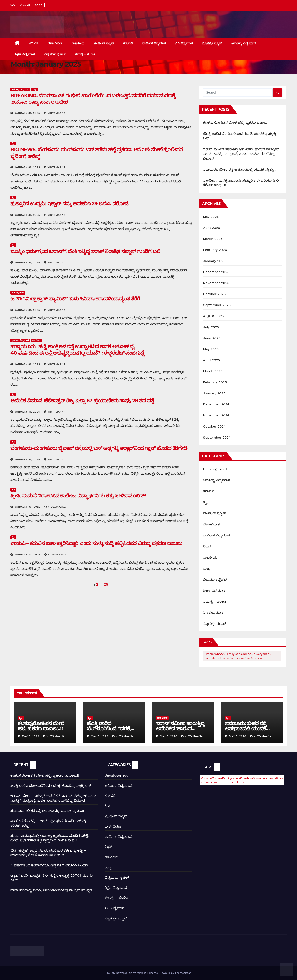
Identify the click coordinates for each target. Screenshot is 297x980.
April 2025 (211, 360)
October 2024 (214, 426)
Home (34, 43)
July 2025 (211, 327)
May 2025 (211, 349)
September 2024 (217, 437)
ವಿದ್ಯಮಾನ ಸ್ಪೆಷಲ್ (55, 54)
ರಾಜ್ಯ (34, 89)
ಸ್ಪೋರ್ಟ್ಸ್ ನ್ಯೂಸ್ (212, 43)
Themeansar (183, 973)
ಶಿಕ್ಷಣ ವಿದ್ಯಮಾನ (25, 54)
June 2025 (212, 338)
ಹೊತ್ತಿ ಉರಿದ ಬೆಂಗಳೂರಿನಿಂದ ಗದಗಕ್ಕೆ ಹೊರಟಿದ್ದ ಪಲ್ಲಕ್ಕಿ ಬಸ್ (109, 729)
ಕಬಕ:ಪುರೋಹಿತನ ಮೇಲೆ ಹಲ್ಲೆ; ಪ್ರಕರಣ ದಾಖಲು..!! (237, 123)
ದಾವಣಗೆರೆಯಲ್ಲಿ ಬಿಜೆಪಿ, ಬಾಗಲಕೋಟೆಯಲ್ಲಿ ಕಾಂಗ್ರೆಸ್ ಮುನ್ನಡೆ (51, 890)
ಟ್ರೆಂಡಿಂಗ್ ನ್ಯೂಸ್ (104, 43)
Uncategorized (215, 469)
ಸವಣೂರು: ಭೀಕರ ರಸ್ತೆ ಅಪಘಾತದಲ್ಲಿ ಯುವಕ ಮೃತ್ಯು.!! (240, 169)
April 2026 (212, 228)
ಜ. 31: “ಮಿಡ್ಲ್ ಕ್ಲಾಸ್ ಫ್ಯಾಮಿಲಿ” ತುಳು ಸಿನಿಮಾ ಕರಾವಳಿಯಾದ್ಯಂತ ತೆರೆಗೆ (75, 299)
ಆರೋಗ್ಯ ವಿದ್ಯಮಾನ (243, 43)
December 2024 (216, 404)
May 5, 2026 (238, 736)
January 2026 (214, 261)
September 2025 (217, 305)
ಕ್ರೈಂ (13, 143)
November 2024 (216, 415)
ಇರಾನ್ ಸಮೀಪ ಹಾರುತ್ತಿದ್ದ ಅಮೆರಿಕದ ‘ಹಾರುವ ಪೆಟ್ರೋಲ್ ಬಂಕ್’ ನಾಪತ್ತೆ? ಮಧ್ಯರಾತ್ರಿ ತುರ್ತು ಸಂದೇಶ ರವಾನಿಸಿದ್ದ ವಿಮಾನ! (241, 154)
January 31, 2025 (28, 113)
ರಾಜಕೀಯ (78, 43)
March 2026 (213, 239)
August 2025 (213, 316)
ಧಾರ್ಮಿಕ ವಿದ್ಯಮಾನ (154, 43)
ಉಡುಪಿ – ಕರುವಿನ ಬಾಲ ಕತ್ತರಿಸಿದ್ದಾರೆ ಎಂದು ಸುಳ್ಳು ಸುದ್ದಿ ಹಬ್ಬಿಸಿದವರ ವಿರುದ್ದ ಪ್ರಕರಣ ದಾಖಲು (96, 543)
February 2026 (215, 250)
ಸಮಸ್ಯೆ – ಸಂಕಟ (85, 54)
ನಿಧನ (207, 546)
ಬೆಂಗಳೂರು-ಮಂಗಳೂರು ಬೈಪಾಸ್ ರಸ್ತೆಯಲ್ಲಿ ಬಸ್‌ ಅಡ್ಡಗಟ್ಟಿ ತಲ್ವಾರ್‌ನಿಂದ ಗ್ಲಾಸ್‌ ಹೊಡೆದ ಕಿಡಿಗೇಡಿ (99, 448)
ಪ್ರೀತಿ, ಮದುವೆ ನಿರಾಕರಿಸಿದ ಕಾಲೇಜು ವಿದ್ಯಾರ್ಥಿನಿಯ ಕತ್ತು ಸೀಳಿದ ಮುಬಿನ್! (78, 496)
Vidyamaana (55, 113)
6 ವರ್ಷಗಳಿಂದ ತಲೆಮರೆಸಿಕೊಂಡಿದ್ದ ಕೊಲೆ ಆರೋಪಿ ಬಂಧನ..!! (51, 865)
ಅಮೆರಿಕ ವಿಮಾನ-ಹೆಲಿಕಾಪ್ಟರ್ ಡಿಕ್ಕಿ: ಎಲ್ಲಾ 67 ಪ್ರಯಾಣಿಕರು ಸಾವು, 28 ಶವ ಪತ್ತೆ (82, 401)
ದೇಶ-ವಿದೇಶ (55, 43)
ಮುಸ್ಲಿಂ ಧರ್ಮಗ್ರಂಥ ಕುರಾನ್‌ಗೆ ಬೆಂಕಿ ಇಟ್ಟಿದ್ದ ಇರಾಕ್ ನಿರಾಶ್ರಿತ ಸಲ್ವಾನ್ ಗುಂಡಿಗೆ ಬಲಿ (85, 251)
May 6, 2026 (31, 736)
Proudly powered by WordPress (126, 973)
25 (106, 584)
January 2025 (214, 393)
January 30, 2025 (28, 507)
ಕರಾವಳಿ (128, 43)
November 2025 (216, 283)
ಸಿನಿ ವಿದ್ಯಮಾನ (184, 43)
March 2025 (213, 371)
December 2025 (216, 272)
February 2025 (215, 382)
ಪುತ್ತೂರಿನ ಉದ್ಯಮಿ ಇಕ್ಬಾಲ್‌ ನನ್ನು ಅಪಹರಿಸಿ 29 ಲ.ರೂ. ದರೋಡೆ (69, 204)
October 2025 (214, 294)
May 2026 (211, 217)
